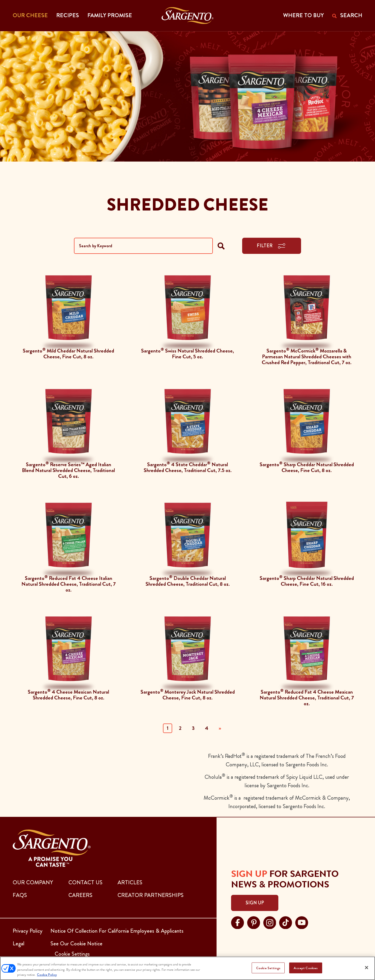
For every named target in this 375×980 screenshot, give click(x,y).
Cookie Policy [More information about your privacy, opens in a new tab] (47, 975)
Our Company (33, 882)
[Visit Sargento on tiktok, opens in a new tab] (286, 922)
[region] (187, 968)
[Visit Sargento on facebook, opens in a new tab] (238, 922)
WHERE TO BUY (303, 15)
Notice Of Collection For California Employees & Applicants (117, 931)
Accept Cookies (306, 968)
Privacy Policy (28, 931)
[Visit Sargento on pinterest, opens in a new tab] (254, 922)
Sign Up (255, 903)
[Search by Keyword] (143, 246)
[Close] (367, 968)
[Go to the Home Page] (188, 16)
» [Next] (220, 728)
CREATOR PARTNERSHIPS (151, 895)
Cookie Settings (268, 968)
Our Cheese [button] (30, 15)
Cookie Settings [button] (72, 954)
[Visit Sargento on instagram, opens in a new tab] (270, 922)
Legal (18, 944)
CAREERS (80, 895)
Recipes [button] (68, 15)
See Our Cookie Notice (76, 944)
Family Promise (110, 15)
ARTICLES (130, 882)
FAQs (20, 895)
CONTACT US (85, 882)
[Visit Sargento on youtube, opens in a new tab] (302, 922)
